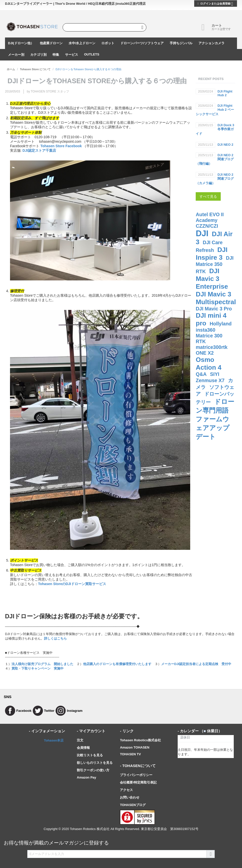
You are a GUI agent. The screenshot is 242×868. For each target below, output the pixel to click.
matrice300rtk (212, 347)
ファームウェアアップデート (213, 428)
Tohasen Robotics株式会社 (140, 740)
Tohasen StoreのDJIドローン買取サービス (72, 584)
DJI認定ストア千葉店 (39, 150)
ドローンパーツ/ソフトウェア (142, 43)
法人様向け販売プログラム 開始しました (42, 664)
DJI (202, 233)
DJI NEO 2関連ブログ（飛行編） (215, 159)
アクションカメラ (211, 43)
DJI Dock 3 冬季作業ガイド (215, 129)
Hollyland (221, 324)
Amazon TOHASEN (135, 747)
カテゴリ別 (38, 55)
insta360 (205, 330)
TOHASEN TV (130, 754)
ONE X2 (205, 353)
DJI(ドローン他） (21, 43)
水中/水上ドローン (82, 43)
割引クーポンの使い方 (93, 770)
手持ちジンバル (181, 43)
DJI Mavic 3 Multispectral (216, 298)
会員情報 (83, 748)
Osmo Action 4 (209, 364)
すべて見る (208, 196)
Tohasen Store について (35, 69)
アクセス (126, 790)
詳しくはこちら (55, 638)
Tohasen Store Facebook (61, 146)
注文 (80, 740)
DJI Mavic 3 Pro (214, 309)
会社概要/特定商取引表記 (138, 782)
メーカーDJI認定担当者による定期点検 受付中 (196, 664)
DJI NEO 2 (225, 145)
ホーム (11, 69)
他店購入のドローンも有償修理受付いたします (117, 664)
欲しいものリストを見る (95, 763)
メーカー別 (16, 55)
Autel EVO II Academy (210, 217)
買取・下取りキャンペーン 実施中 (38, 668)
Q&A (201, 374)
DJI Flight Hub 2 (225, 93)
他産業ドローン (51, 43)
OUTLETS (92, 54)
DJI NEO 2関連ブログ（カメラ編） (215, 179)
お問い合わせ (130, 797)
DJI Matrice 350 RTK (215, 265)
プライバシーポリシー (136, 775)
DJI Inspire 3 (212, 254)
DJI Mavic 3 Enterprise (212, 279)
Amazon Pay (86, 777)
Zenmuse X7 (210, 380)
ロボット (108, 43)
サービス (72, 55)
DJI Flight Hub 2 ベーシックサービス (215, 110)
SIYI (215, 374)
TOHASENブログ (133, 805)
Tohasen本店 (54, 740)
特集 (56, 55)
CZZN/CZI (207, 226)
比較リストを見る (90, 755)
